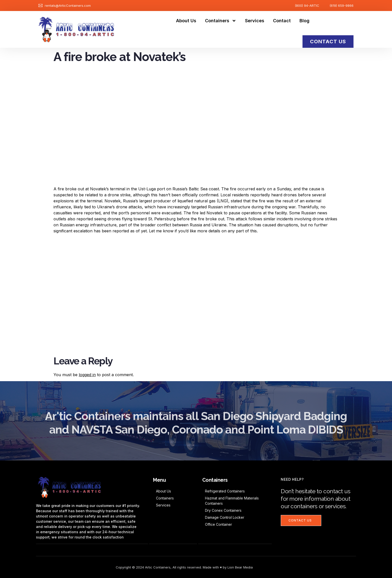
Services (255, 21)
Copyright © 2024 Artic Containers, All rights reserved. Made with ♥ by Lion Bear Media (184, 567)
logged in (87, 375)
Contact (282, 21)
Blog (304, 21)
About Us (186, 21)
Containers (221, 21)
